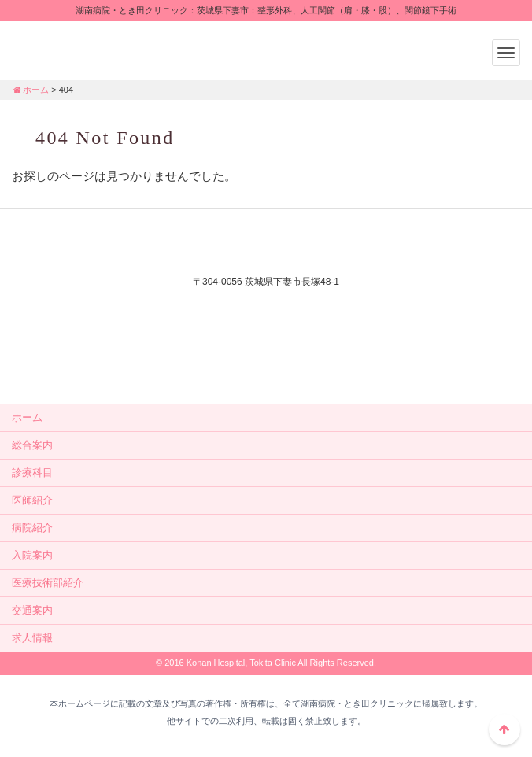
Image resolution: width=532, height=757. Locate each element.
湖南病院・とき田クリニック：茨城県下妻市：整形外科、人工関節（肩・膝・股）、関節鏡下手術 (110, 49)
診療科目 (32, 473)
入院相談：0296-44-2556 (266, 328)
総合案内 (32, 445)
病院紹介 (32, 528)
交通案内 (32, 610)
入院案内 (32, 555)
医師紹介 (32, 500)
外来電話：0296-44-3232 (266, 308)
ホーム (30, 90)
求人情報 (32, 638)
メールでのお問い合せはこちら (266, 362)
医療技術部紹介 (48, 583)
